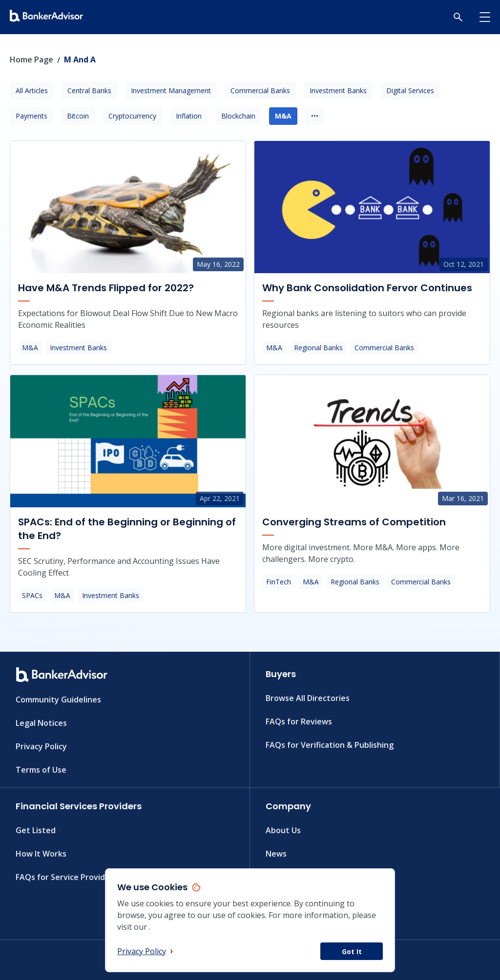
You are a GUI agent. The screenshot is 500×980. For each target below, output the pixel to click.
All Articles (32, 90)
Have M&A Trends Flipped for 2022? (106, 288)
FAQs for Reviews (299, 721)
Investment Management (171, 90)
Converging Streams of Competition (354, 522)
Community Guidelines (58, 700)
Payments (31, 116)
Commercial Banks (260, 90)
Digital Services (410, 90)
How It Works (41, 854)
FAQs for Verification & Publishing (330, 745)
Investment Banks (338, 90)
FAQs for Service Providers (66, 877)
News (276, 854)
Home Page (31, 60)
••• (315, 116)
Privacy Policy (146, 951)
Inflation (189, 116)
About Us (283, 830)
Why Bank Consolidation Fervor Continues (367, 288)
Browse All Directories (308, 698)
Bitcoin (78, 116)
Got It (352, 951)
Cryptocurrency (132, 116)
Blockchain (238, 116)
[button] (458, 17)
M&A (283, 116)
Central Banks (89, 90)
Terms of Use (41, 770)
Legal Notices (41, 723)
